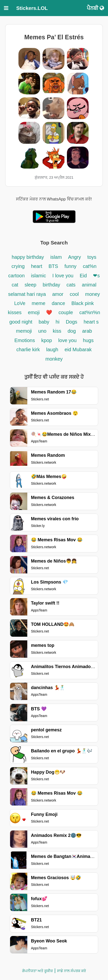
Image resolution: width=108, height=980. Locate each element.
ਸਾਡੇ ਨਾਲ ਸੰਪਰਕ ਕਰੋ (72, 971)
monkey (54, 359)
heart (37, 266)
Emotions (25, 340)
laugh (52, 349)
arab (87, 331)
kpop (47, 340)
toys (92, 257)
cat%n (90, 266)
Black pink (83, 303)
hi (58, 322)
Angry (75, 257)
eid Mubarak (78, 349)
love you (68, 340)
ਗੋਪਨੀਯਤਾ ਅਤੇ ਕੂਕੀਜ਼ (38, 971)
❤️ (49, 312)
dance (59, 303)
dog (72, 331)
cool (74, 294)
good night (22, 322)
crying (18, 266)
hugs (88, 340)
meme (39, 303)
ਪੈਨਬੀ (95, 8)
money (93, 294)
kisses (15, 312)
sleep (31, 285)
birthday (52, 285)
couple (66, 312)
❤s (96, 276)
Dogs (71, 322)
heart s (91, 322)
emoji (34, 312)
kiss (57, 331)
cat (15, 285)
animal (89, 285)
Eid (84, 276)
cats (71, 285)
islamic (39, 276)
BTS (53, 266)
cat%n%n (90, 312)
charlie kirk (28, 349)
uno (42, 331)
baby (44, 322)
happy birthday (28, 257)
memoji (24, 331)
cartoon (17, 276)
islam (56, 257)
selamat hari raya (27, 294)
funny (70, 266)
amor (58, 294)
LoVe (21, 303)
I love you (64, 276)
